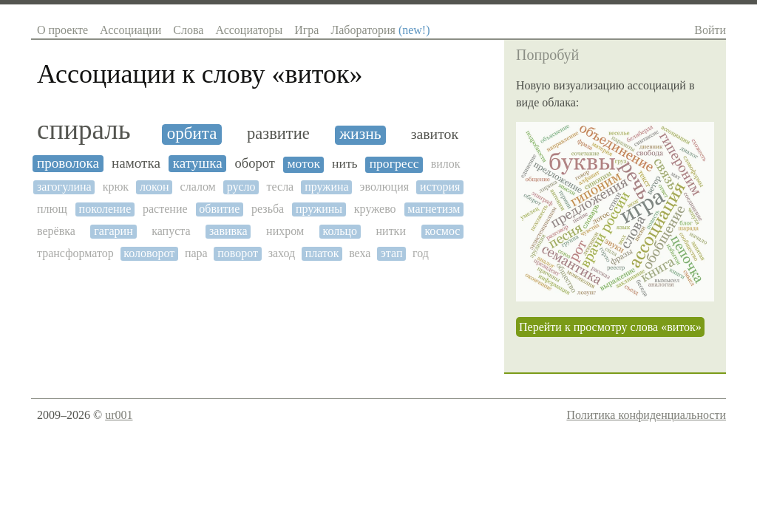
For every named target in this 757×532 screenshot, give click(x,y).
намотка (136, 163)
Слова (188, 30)
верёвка (56, 231)
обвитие (219, 209)
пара (196, 253)
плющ (52, 209)
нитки (391, 231)
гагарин (113, 231)
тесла (281, 187)
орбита (192, 133)
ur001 (119, 415)
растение (165, 209)
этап (392, 253)
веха (360, 253)
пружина (326, 187)
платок (322, 253)
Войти (710, 30)
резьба (268, 209)
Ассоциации (130, 30)
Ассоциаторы (249, 30)
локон (155, 187)
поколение (105, 209)
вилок (446, 164)
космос (442, 231)
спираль (84, 130)
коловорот (149, 253)
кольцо (340, 231)
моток (303, 164)
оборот (255, 163)
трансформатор (75, 253)
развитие (278, 134)
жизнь (360, 134)
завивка (228, 231)
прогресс (394, 164)
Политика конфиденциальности (646, 415)
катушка (198, 163)
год (421, 253)
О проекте (62, 30)
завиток (435, 134)
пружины (319, 209)
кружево (375, 209)
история (440, 187)
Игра (306, 30)
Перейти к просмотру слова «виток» (610, 327)
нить (345, 164)
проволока (68, 163)
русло (241, 187)
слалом (198, 187)
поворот (238, 253)
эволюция (385, 187)
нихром (285, 231)
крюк (116, 187)
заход (282, 253)
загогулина (64, 187)
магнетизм (434, 209)
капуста (171, 231)
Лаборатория (380, 30)
